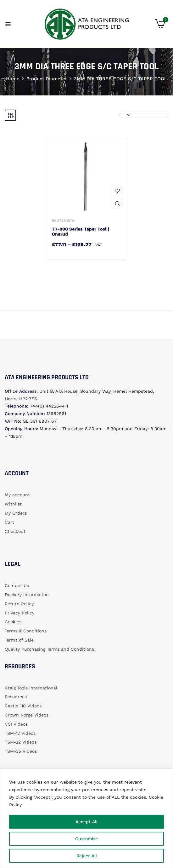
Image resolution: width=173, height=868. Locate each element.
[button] (160, 26)
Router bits (63, 221)
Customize (87, 839)
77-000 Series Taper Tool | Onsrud (81, 232)
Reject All (87, 856)
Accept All (87, 822)
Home (13, 79)
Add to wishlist (117, 190)
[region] (87, 818)
